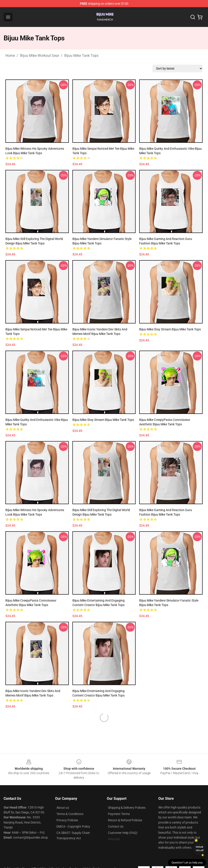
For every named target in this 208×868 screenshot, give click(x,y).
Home (10, 56)
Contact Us (116, 826)
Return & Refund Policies (125, 820)
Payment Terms (119, 814)
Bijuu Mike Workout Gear (40, 56)
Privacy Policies (67, 820)
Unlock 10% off (200, 849)
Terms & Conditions (70, 814)
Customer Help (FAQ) (123, 833)
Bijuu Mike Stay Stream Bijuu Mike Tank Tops (170, 329)
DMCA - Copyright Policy (73, 826)
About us (63, 808)
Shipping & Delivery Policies (127, 808)
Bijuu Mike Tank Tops (81, 56)
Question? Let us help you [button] (187, 863)
